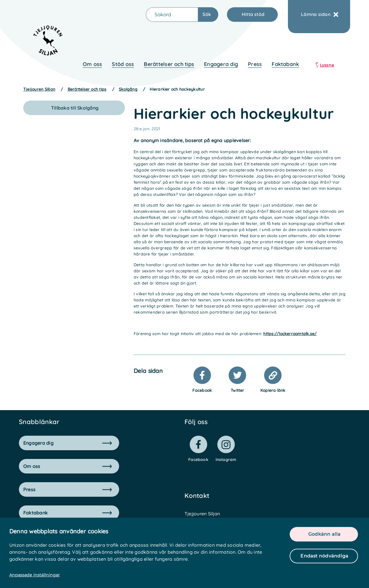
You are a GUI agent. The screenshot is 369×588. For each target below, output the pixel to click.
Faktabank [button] (68, 513)
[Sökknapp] (208, 15)
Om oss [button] (68, 466)
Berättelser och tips (169, 64)
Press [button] (68, 489)
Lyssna (327, 65)
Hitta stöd (253, 14)
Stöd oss (123, 64)
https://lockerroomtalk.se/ (290, 334)
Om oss (92, 64)
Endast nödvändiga (324, 556)
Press (255, 64)
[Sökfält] (172, 15)
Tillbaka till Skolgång (75, 108)
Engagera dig (221, 64)
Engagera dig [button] (68, 443)
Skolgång (128, 89)
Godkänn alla (325, 534)
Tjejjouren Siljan (39, 89)
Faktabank (285, 64)
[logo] (44, 43)
